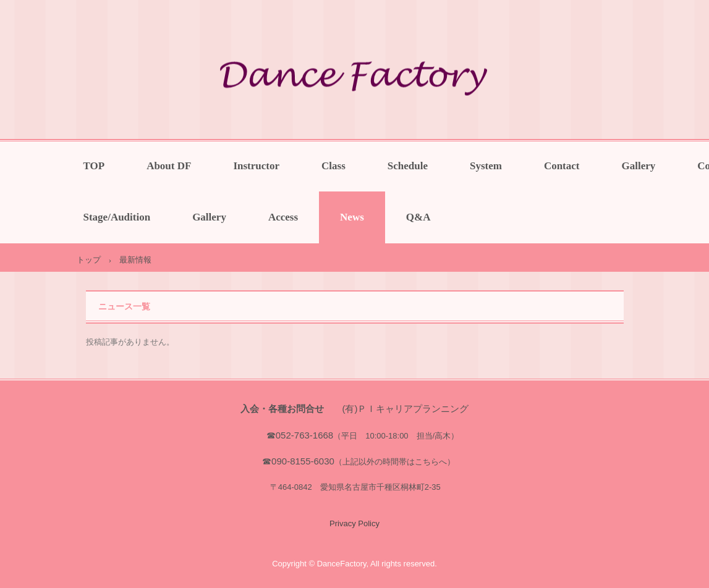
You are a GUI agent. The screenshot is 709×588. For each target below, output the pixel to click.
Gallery (639, 166)
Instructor (256, 166)
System (486, 166)
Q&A (418, 217)
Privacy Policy (354, 523)
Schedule (408, 166)
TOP (94, 166)
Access (283, 217)
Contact (562, 166)
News (352, 217)
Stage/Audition (117, 217)
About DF (169, 166)
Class (333, 166)
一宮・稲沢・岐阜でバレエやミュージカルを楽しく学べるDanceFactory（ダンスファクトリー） (355, 79)
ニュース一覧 (124, 307)
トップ (89, 260)
